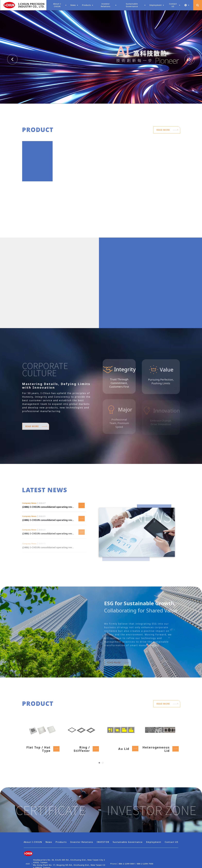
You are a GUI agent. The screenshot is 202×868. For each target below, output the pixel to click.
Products (61, 842)
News (73, 5)
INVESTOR (103, 842)
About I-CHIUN (33, 842)
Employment (154, 842)
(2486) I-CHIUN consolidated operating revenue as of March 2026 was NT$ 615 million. (72, 508)
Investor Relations (82, 842)
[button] (187, 5)
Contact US (172, 842)
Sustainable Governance (128, 842)
